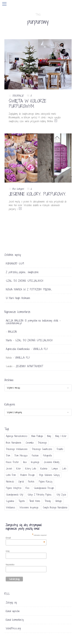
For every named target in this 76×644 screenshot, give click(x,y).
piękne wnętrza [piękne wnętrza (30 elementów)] (14, 488)
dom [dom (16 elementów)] (8, 455)
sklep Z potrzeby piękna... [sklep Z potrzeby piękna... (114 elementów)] (40, 495)
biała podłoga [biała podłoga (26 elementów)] (37, 436)
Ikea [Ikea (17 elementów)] (25, 462)
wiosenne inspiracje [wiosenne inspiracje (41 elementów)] (29, 507)
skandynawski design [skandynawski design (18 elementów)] (44, 488)
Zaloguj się (11, 602)
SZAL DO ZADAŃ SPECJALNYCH (25, 281)
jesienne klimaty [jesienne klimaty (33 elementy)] (52, 462)
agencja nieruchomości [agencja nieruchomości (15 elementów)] (17, 436)
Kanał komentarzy (15, 620)
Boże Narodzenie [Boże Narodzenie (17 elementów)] (14, 443)
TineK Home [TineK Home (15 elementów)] (35, 501)
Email (25, 538)
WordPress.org (13, 628)
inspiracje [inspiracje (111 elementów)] (35, 462)
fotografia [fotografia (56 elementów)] (47, 455)
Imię (8, 551)
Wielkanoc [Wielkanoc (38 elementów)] (11, 507)
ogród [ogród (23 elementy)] (21, 482)
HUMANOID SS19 (15, 263)
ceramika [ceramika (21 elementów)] (30, 443)
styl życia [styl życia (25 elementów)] (61, 495)
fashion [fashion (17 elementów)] (35, 455)
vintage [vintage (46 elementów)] (58, 501)
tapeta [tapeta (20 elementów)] (22, 501)
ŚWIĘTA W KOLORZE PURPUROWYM (28, 104)
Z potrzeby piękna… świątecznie (22, 272)
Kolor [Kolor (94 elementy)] (19, 469)
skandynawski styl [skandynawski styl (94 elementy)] (15, 495)
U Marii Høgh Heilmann (18, 298)
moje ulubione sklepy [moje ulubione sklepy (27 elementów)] (49, 475)
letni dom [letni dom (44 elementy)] (11, 475)
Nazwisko (10, 565)
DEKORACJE (18, 96)
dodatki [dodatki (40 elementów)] (60, 449)
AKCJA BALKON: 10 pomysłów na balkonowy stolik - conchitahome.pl (33, 322)
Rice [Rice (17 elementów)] (28, 488)
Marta (9, 340)
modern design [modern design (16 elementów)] (27, 475)
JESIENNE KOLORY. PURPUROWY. (37, 194)
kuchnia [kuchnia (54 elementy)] (44, 469)
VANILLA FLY (40, 349)
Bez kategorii (18, 189)
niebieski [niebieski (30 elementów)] (10, 482)
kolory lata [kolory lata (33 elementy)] (31, 469)
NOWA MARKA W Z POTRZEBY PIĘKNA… (29, 289)
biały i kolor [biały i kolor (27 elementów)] (61, 436)
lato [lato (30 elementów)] (64, 469)
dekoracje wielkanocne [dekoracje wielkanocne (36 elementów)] (17, 449)
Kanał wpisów (13, 611)
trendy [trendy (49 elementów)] (48, 501)
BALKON (12, 332)
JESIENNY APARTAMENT (29, 366)
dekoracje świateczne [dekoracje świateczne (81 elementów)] (42, 449)
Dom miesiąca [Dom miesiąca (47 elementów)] (21, 455)
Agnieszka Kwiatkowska (18, 349)
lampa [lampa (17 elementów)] (55, 469)
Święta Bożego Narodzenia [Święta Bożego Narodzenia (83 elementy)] (55, 507)
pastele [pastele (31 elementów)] (31, 482)
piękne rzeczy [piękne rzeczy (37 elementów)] (46, 482)
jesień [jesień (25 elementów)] (9, 469)
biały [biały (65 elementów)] (49, 436)
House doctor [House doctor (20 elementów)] (12, 462)
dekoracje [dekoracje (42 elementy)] (42, 443)
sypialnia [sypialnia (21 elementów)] (10, 501)
